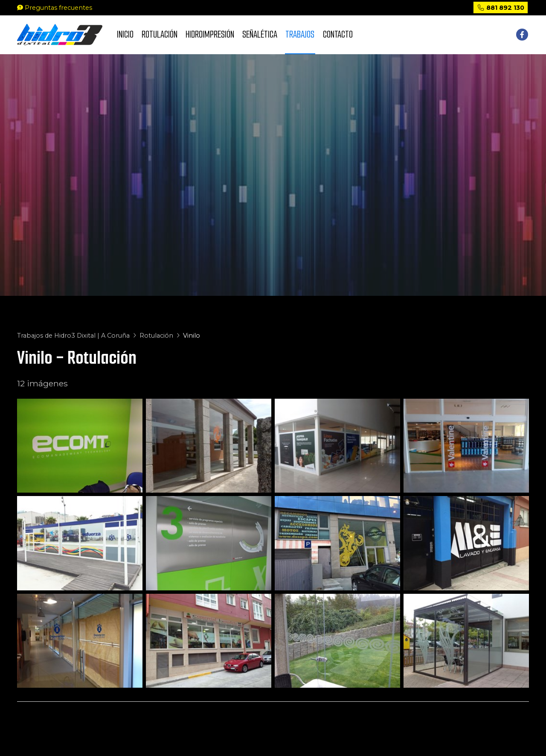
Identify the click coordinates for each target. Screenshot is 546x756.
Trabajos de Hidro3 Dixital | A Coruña (73, 336)
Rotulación (156, 336)
